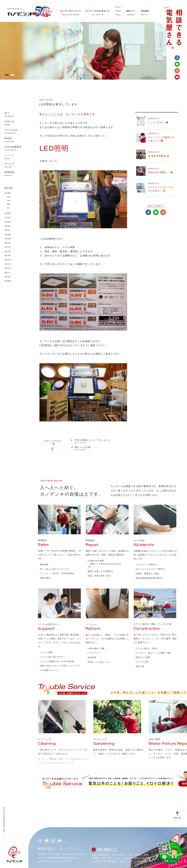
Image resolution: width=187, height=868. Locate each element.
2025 (8, 214)
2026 (8, 193)
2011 (8, 273)
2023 (8, 222)
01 (9, 208)
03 (9, 201)
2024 (8, 218)
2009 (8, 281)
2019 (8, 239)
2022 (8, 226)
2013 (8, 264)
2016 (8, 252)
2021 (8, 231)
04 (9, 197)
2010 (8, 277)
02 (9, 205)
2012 (8, 269)
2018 (8, 243)
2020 (8, 235)
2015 (8, 256)
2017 (8, 247)
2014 (8, 260)
